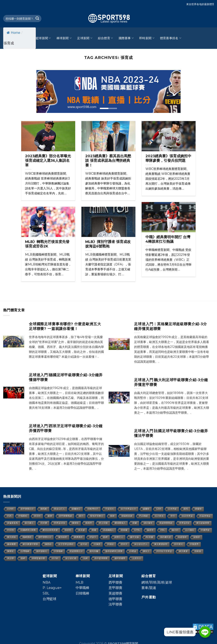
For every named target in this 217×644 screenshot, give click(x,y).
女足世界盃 (187, 516)
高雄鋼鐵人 (109, 530)
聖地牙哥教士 (97, 516)
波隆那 (197, 537)
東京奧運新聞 (161, 544)
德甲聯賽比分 (45, 537)
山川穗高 (190, 530)
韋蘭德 (198, 509)
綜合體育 (106, 38)
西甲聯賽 (115, 582)
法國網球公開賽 (28, 530)
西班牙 (124, 544)
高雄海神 (182, 537)
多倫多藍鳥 (13, 523)
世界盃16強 (60, 523)
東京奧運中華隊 (30, 544)
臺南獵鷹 (12, 544)
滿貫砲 (48, 544)
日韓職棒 (82, 593)
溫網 (23, 558)
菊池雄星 (63, 537)
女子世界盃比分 (129, 509)
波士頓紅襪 (71, 558)
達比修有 (148, 523)
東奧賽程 (78, 537)
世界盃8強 (184, 523)
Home (13, 33)
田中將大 (179, 544)
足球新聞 (85, 38)
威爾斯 (146, 509)
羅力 (81, 516)
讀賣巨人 (119, 537)
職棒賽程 (27, 537)
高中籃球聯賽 (101, 558)
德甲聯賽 (115, 599)
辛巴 (173, 516)
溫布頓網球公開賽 (114, 551)
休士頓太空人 (141, 544)
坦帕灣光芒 (93, 509)
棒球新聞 (64, 38)
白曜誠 (133, 551)
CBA (159, 509)
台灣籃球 (49, 599)
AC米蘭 (150, 537)
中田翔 (10, 530)
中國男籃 (205, 530)
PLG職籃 (144, 516)
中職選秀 (194, 544)
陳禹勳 (44, 509)
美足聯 (10, 558)
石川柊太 (159, 516)
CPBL (137, 530)
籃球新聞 (43, 38)
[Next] (174, 91)
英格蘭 (124, 530)
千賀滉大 (110, 509)
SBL (46, 593)
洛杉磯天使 (166, 537)
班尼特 (37, 516)
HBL (163, 530)
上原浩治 (137, 558)
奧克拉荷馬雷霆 (50, 530)
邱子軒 (55, 558)
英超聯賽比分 (76, 551)
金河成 (84, 544)
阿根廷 (111, 544)
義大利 (175, 530)
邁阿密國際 (120, 558)
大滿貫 (97, 544)
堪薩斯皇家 (127, 516)
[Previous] (43, 91)
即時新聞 (147, 38)
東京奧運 (183, 551)
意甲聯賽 (115, 588)
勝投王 (146, 551)
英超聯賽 (115, 593)
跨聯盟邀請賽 (39, 558)
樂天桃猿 (12, 537)
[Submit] (37, 19)
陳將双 (10, 551)
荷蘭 (135, 523)
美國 (94, 530)
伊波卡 (93, 537)
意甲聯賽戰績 (66, 516)
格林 (112, 516)
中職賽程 (23, 516)
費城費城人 (120, 523)
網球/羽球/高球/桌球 (157, 582)
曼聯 (50, 516)
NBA (46, 582)
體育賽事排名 (171, 38)
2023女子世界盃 (164, 551)
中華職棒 (58, 551)
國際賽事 (126, 38)
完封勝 (44, 523)
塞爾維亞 (76, 509)
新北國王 (29, 523)
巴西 (9, 516)
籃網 (105, 537)
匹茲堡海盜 (205, 516)
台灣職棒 (25, 551)
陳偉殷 (75, 523)
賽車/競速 (149, 588)
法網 (85, 558)
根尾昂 (89, 523)
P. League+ (52, 588)
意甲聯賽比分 (27, 509)
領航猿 (198, 551)
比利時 (10, 509)
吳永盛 (82, 530)
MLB (79, 582)
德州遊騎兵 (42, 551)
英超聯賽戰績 (166, 523)
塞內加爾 (94, 551)
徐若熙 (68, 530)
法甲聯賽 (115, 604)
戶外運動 (149, 597)
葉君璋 (150, 530)
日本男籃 (172, 509)
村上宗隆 (103, 523)
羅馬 (186, 509)
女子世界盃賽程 (66, 544)
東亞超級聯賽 (203, 523)
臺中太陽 (135, 537)
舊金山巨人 (60, 509)
